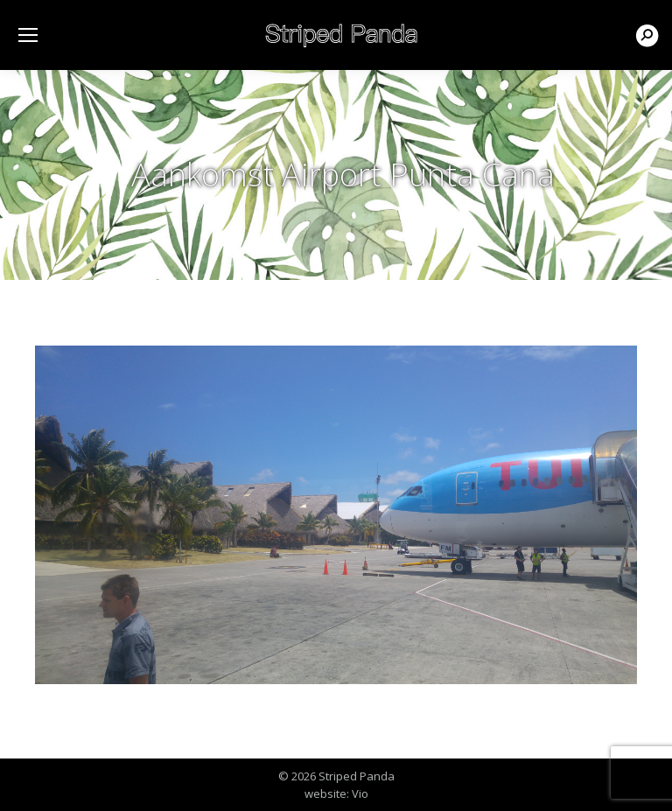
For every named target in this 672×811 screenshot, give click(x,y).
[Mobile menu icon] (28, 35)
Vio (360, 794)
